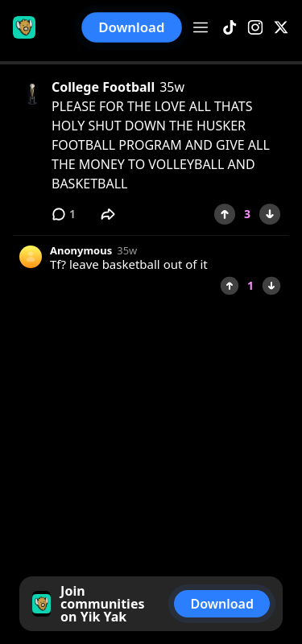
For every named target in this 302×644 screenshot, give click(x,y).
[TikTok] (230, 28)
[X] (281, 28)
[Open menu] (201, 27)
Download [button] (132, 27)
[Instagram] (255, 28)
